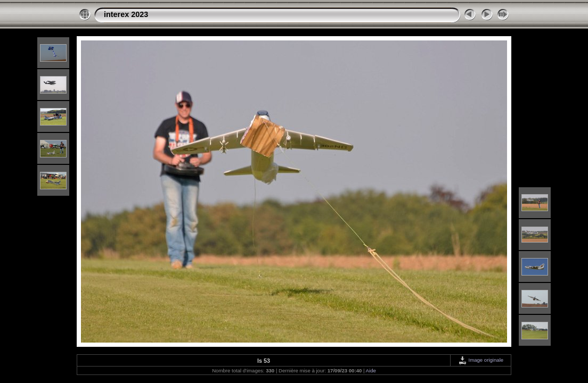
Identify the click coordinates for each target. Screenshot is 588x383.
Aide (371, 370)
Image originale (481, 360)
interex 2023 (126, 14)
